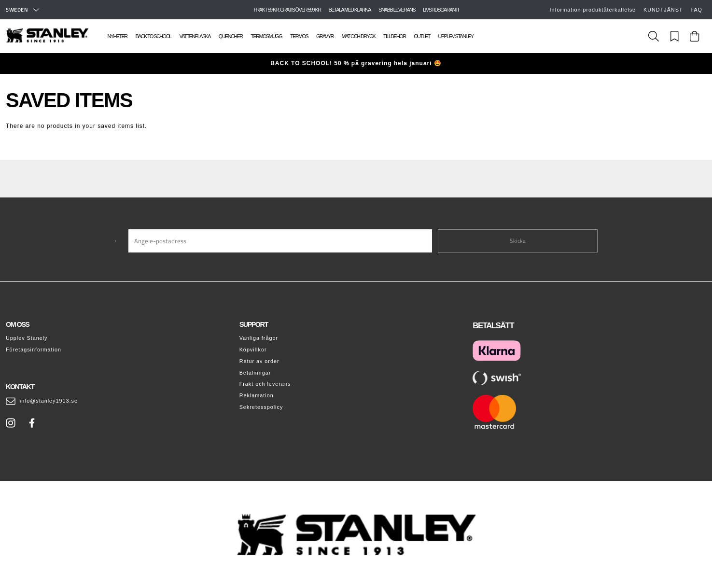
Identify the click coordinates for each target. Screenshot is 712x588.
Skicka (518, 241)
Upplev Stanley (456, 36)
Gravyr (325, 36)
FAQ (696, 10)
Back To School (153, 36)
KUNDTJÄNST (663, 10)
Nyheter (118, 36)
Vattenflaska (195, 36)
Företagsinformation (34, 350)
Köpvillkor (253, 350)
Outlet (422, 36)
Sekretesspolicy (261, 407)
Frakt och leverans (265, 384)
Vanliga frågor (259, 338)
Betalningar (255, 373)
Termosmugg (266, 36)
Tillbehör (395, 36)
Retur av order (259, 361)
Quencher (231, 36)
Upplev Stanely (27, 338)
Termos (299, 36)
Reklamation (257, 395)
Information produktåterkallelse (593, 10)
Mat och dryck (358, 36)
